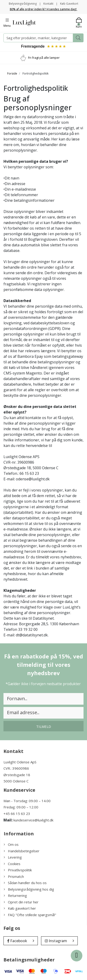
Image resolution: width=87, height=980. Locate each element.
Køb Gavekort (69, 4)
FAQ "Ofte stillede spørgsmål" (30, 915)
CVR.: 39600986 (16, 768)
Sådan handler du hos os (25, 883)
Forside (12, 73)
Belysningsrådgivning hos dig (29, 889)
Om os (11, 844)
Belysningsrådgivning (23, 4)
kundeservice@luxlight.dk (33, 820)
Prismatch (14, 876)
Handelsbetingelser (22, 851)
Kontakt (48, 4)
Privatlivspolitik (18, 870)
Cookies (12, 864)
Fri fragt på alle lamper (44, 58)
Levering (13, 857)
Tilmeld (44, 726)
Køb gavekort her (20, 908)
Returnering (15, 895)
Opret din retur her (21, 902)
